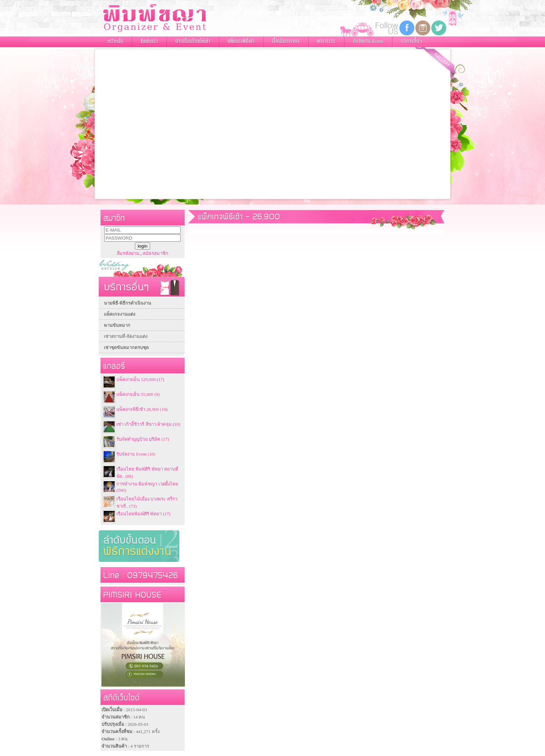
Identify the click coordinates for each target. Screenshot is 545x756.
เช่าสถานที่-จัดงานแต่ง (126, 336)
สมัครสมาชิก (155, 253)
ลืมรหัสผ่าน (128, 253)
